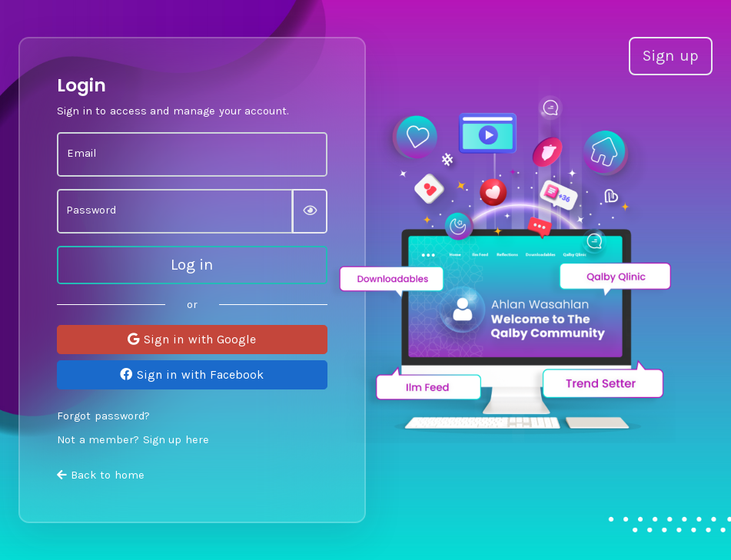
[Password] (175, 211)
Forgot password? (103, 416)
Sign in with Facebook (192, 374)
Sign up (671, 56)
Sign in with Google (192, 339)
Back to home (101, 475)
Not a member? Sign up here (133, 440)
